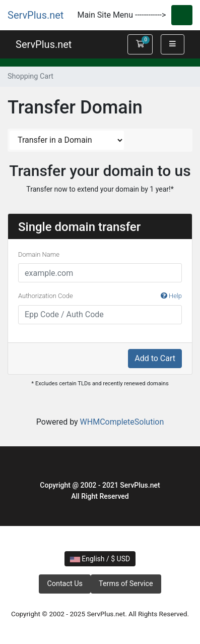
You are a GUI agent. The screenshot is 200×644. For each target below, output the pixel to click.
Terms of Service (126, 584)
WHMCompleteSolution (122, 422)
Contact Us (65, 584)
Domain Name (39, 254)
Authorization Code (100, 296)
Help (171, 296)
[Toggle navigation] (182, 15)
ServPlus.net (36, 15)
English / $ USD (100, 559)
